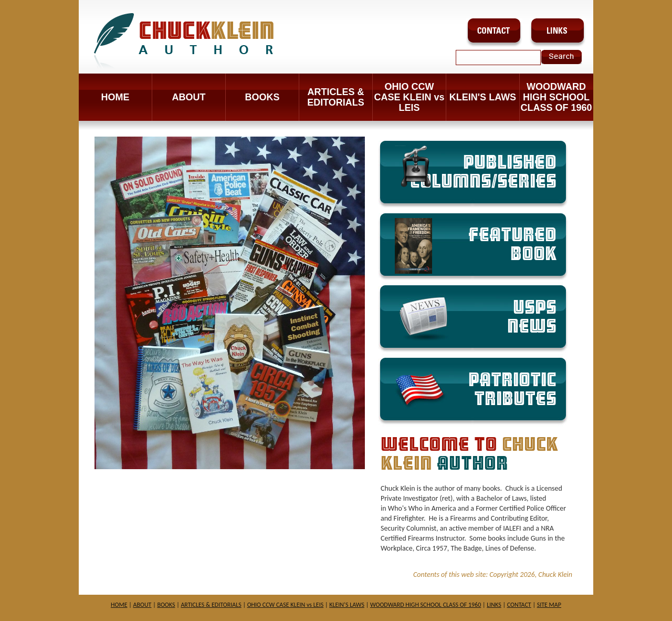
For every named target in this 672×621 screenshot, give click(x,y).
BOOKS (262, 97)
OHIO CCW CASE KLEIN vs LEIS (409, 97)
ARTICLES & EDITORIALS (336, 97)
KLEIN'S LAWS (483, 97)
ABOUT (189, 97)
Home (115, 97)
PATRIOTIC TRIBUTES (512, 390)
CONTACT (519, 605)
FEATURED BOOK (476, 246)
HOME (119, 605)
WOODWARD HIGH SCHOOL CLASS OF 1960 (556, 97)
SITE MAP (549, 605)
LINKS (494, 605)
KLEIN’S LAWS (347, 605)
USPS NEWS (532, 317)
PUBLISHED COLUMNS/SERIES (476, 168)
